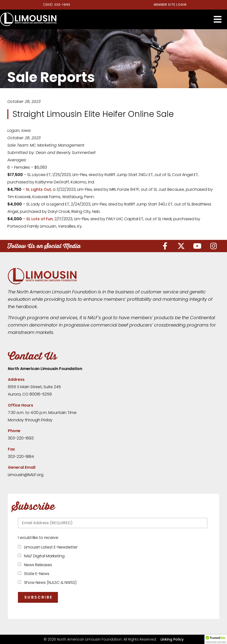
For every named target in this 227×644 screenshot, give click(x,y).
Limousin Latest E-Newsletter (50, 547)
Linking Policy (172, 639)
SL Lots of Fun (40, 219)
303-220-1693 (21, 438)
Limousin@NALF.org (26, 475)
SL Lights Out (38, 189)
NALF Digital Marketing (43, 556)
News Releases (37, 565)
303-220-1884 (21, 456)
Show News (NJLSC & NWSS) (49, 582)
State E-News (36, 574)
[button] (218, 19)
